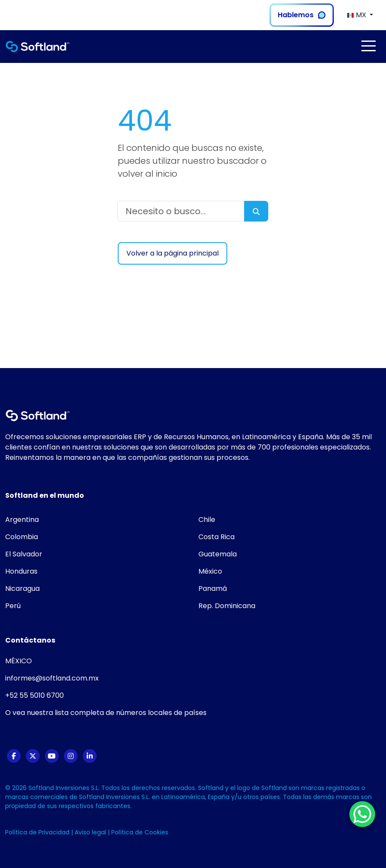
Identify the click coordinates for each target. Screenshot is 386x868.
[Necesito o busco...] (181, 211)
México (210, 571)
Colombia (22, 537)
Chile (207, 520)
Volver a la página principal (173, 253)
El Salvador (24, 554)
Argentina (22, 520)
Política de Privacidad (38, 832)
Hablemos (302, 15)
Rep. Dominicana (227, 606)
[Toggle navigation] (368, 46)
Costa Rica (217, 537)
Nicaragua (22, 589)
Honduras (21, 571)
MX (357, 15)
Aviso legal (91, 832)
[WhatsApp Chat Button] (362, 814)
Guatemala (218, 554)
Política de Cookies (140, 832)
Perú (13, 606)
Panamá (213, 589)
